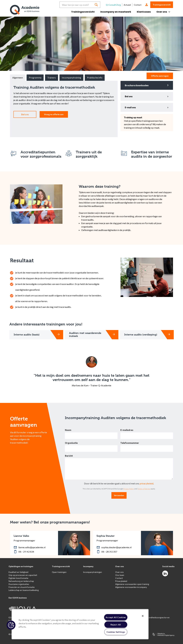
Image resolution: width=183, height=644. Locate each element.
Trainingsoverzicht (83, 12)
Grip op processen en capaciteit (23, 575)
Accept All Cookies (116, 617)
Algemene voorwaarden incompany (131, 587)
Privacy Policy (129, 489)
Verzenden (119, 495)
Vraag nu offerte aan (54, 114)
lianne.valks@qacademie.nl (32, 547)
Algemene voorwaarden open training (132, 584)
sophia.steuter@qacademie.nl (116, 547)
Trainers (52, 78)
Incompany (88, 566)
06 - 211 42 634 (26, 552)
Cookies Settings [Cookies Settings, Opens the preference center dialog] (116, 632)
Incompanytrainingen (93, 572)
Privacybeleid (121, 581)
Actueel (127, 5)
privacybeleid (146, 483)
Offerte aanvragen (160, 76)
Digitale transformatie (18, 578)
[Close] (143, 616)
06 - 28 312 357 (109, 552)
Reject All (116, 625)
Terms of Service (144, 489)
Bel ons (25, 114)
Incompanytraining (71, 78)
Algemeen (18, 78)
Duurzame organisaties (19, 584)
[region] (80, 624)
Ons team (120, 575)
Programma (35, 78)
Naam (68, 430)
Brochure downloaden (137, 85)
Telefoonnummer (130, 443)
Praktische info (95, 78)
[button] (11, 625)
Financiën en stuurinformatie (22, 587)
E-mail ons (130, 107)
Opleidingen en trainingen (21, 566)
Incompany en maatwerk (116, 12)
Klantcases (144, 12)
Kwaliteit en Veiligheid (18, 572)
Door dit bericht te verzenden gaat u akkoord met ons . (119, 483)
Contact (138, 5)
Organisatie (71, 443)
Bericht (69, 456)
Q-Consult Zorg (113, 5)
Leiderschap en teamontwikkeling (24, 590)
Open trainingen (59, 572)
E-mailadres (127, 430)
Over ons (120, 566)
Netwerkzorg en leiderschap (21, 581)
